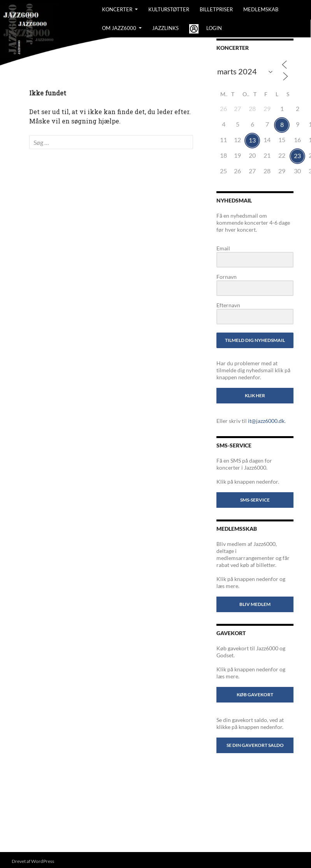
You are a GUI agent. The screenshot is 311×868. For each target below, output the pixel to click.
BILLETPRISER (216, 9)
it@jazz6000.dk (266, 421)
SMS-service (255, 500)
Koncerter (117, 9)
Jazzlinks (165, 28)
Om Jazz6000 (119, 28)
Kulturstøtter (169, 9)
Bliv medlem (255, 604)
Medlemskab (261, 9)
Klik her (255, 395)
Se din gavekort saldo (255, 745)
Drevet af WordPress (33, 861)
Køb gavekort (255, 695)
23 (297, 156)
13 (252, 140)
